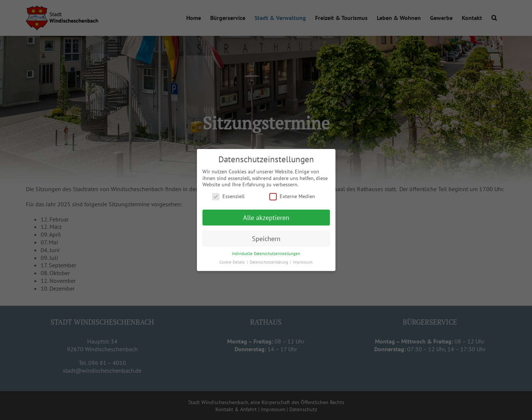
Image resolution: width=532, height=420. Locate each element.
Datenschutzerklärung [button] (270, 262)
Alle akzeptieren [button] (266, 217)
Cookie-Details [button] (233, 262)
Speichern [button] (266, 238)
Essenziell (228, 196)
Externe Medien (292, 196)
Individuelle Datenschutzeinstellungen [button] (266, 253)
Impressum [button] (303, 262)
